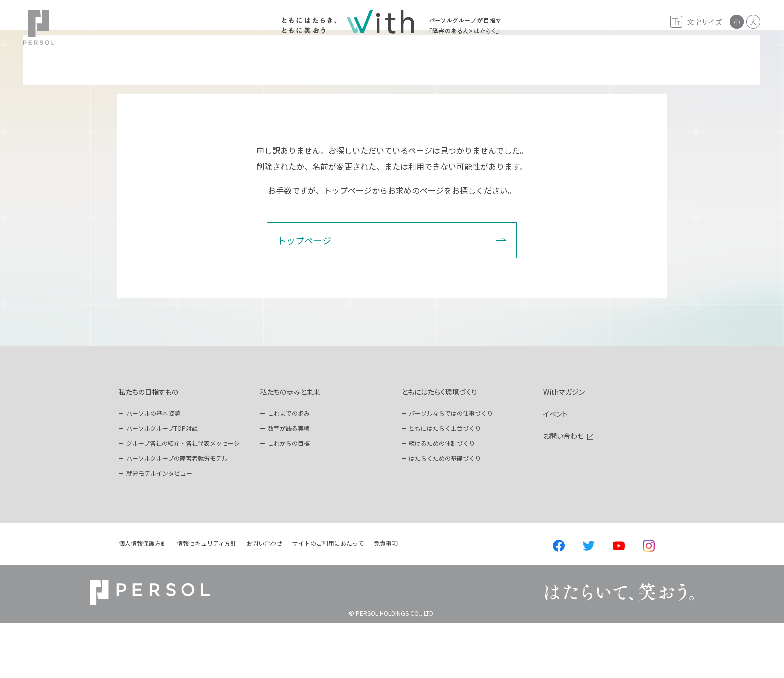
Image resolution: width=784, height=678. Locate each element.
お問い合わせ (564, 491)
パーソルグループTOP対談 (162, 483)
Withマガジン (564, 447)
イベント (556, 469)
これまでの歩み (289, 468)
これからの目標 (289, 498)
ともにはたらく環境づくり (440, 447)
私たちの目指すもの (149, 447)
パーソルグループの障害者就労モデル (177, 513)
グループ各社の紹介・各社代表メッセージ (183, 498)
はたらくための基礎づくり (445, 513)
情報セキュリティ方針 (207, 598)
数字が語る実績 (289, 483)
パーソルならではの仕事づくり (451, 468)
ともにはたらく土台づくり (445, 483)
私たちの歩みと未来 (290, 447)
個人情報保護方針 (143, 598)
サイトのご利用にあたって (328, 598)
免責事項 (386, 598)
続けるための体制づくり (442, 498)
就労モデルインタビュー (159, 528)
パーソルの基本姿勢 (153, 468)
